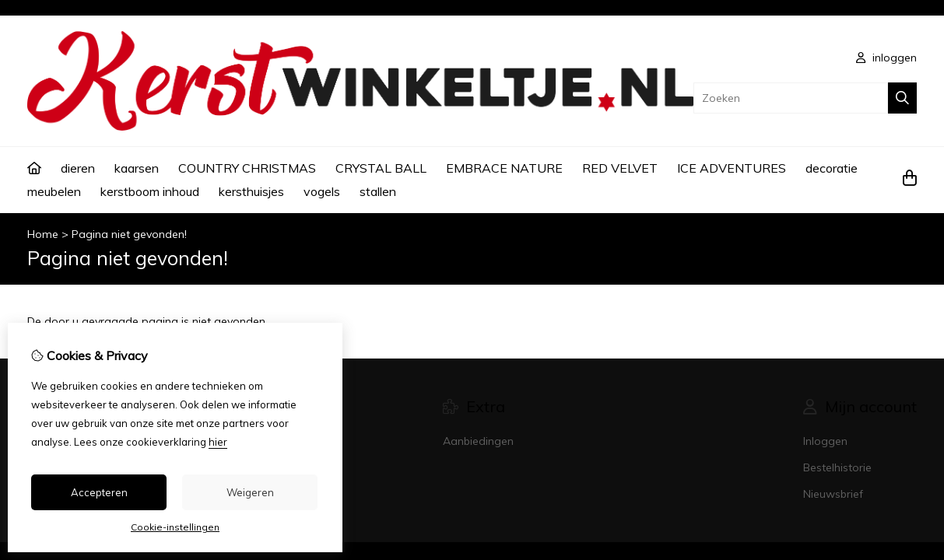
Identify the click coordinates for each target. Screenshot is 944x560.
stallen (378, 191)
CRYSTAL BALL (381, 168)
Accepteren (99, 492)
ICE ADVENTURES (732, 168)
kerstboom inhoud (150, 191)
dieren (78, 168)
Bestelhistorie (837, 467)
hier (218, 442)
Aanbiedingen (478, 441)
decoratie (832, 168)
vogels (322, 191)
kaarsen (137, 168)
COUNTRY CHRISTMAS (247, 168)
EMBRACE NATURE (504, 168)
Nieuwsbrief (833, 494)
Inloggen (825, 441)
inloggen (886, 58)
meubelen (54, 191)
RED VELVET (620, 168)
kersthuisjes (251, 191)
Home (43, 234)
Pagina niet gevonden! (129, 234)
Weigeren (250, 492)
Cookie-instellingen (175, 527)
